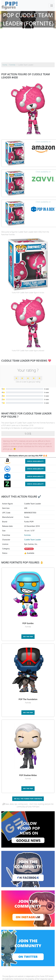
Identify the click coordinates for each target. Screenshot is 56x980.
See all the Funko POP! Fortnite (28, 799)
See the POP (28, 637)
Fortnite (27, 535)
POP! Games (29, 549)
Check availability (35, 461)
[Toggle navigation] (52, 6)
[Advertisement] (28, 46)
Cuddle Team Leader (33, 540)
